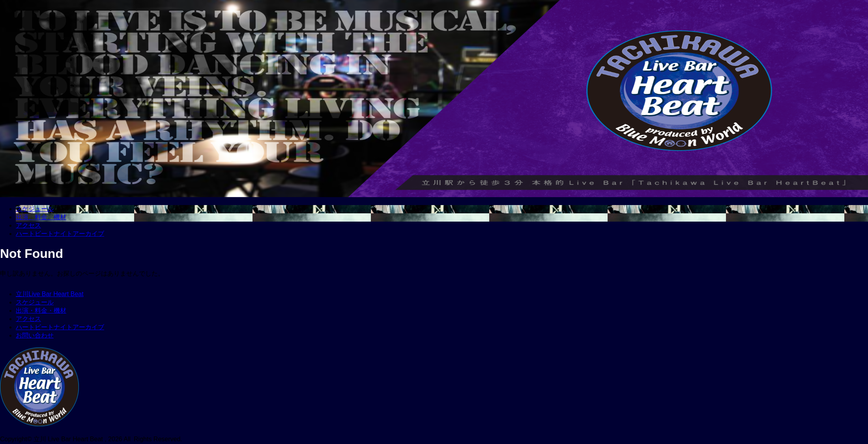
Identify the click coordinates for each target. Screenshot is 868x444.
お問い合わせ (35, 335)
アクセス (28, 319)
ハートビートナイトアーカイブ (60, 327)
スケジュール (35, 302)
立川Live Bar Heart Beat (50, 294)
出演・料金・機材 (41, 311)
